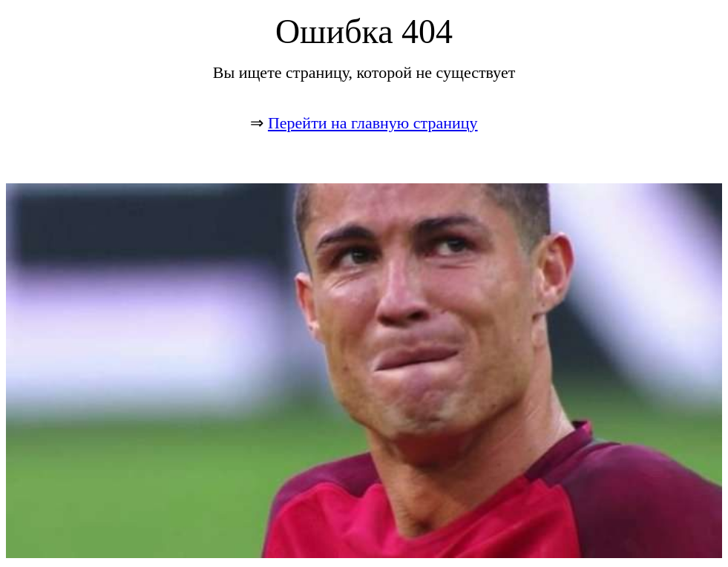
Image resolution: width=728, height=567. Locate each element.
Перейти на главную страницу (373, 123)
